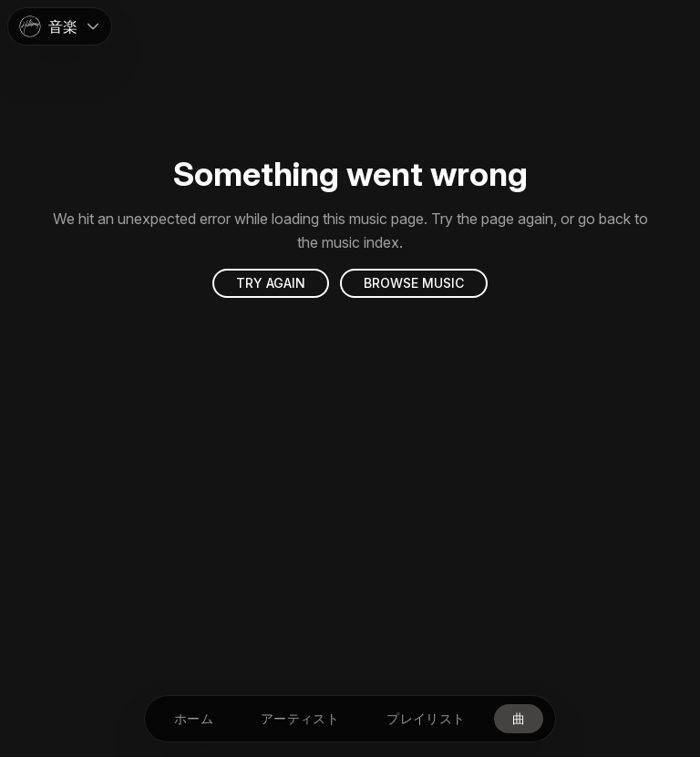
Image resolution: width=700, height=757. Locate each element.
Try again (271, 283)
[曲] (519, 719)
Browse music (414, 283)
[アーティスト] (300, 719)
